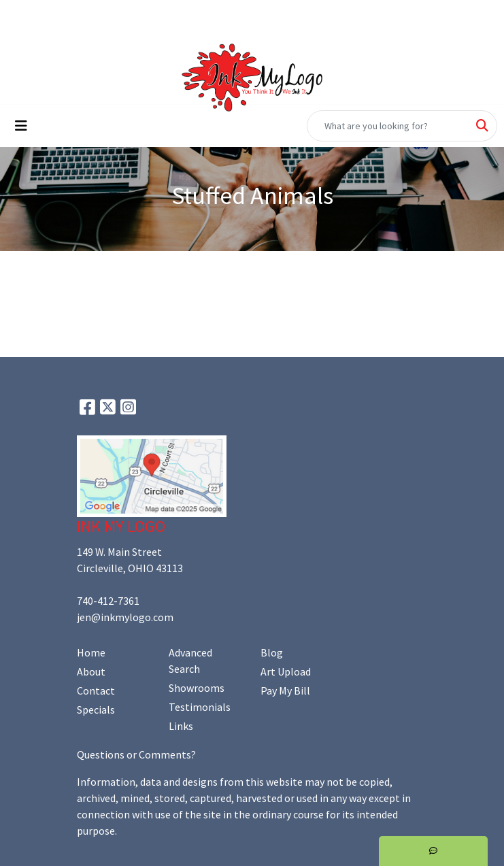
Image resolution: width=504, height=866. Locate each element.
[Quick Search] (388, 126)
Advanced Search (190, 661)
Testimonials (200, 707)
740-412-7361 (108, 601)
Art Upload (286, 671)
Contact (96, 690)
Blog (272, 652)
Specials (96, 710)
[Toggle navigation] (21, 126)
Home (91, 652)
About (91, 671)
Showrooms (197, 688)
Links (181, 726)
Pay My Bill (285, 690)
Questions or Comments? (136, 754)
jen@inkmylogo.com (125, 617)
